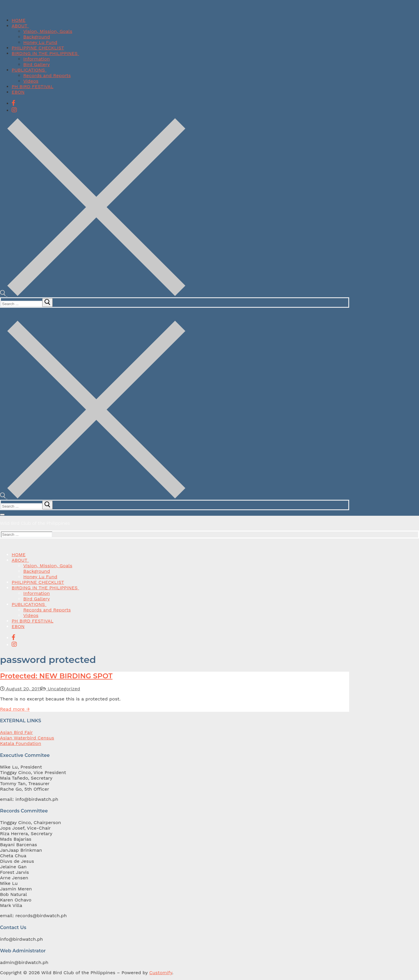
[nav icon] (2, 515)
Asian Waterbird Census (27, 738)
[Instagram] (14, 110)
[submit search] (47, 303)
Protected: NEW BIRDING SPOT (56, 676)
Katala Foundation (21, 743)
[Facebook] (14, 103)
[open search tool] (93, 295)
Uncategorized (60, 689)
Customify (161, 973)
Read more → (15, 709)
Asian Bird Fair (16, 732)
